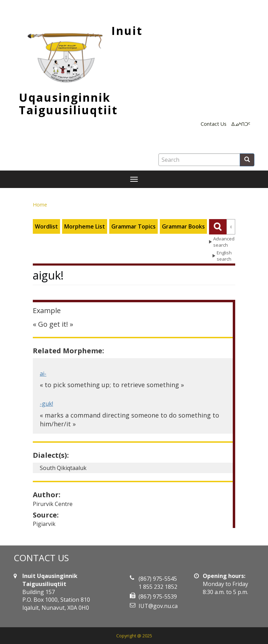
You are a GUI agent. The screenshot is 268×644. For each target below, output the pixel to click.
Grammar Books (183, 226)
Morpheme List (85, 226)
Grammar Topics (133, 226)
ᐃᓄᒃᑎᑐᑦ (241, 124)
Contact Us (214, 124)
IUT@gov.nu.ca (158, 606)
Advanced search (224, 242)
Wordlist (46, 226)
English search (224, 256)
